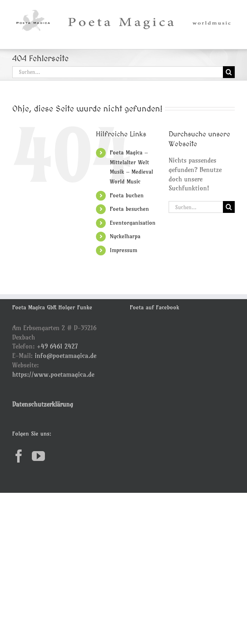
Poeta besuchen (129, 209)
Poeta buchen (127, 195)
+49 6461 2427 (57, 346)
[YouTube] (38, 456)
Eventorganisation (133, 223)
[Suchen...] (118, 72)
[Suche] (229, 72)
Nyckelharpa (125, 236)
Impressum (123, 250)
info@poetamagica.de (66, 356)
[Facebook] (19, 456)
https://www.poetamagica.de (53, 374)
